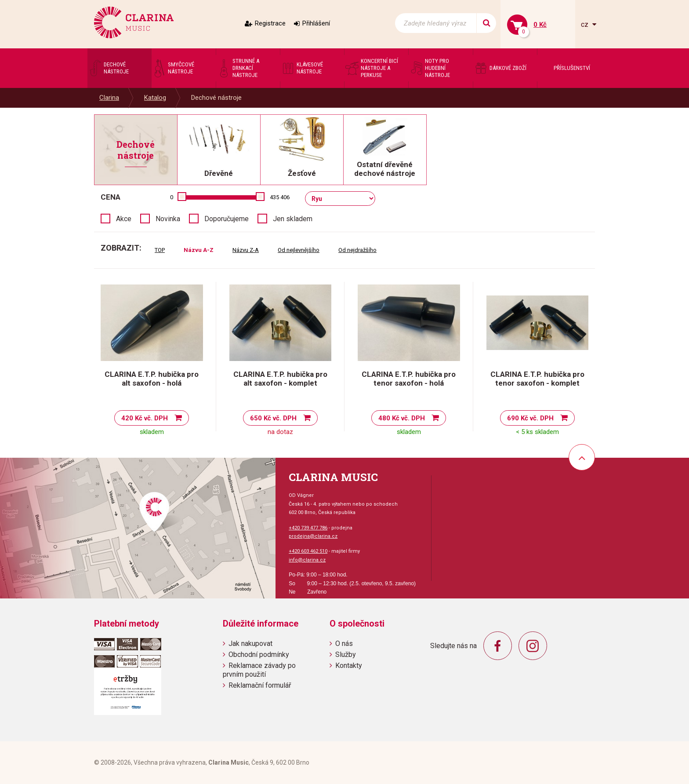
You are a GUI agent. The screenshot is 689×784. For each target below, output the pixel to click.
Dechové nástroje (216, 98)
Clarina (109, 98)
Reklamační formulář (260, 685)
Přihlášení (316, 23)
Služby (346, 655)
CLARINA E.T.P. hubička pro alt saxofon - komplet (280, 379)
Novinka (168, 219)
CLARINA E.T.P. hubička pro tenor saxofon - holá (409, 379)
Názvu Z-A (246, 250)
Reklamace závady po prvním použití (259, 670)
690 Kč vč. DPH (530, 418)
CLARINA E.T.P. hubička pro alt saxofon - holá (152, 379)
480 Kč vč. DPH (402, 418)
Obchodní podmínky (259, 655)
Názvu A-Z (199, 250)
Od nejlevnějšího (299, 250)
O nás (344, 644)
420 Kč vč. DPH (145, 418)
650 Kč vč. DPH (273, 418)
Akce (124, 219)
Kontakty (349, 665)
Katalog (155, 98)
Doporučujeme (227, 219)
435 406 (280, 197)
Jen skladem (293, 219)
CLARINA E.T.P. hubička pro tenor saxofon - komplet (537, 379)
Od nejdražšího (357, 250)
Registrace (270, 23)
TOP (160, 250)
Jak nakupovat (250, 644)
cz (586, 24)
